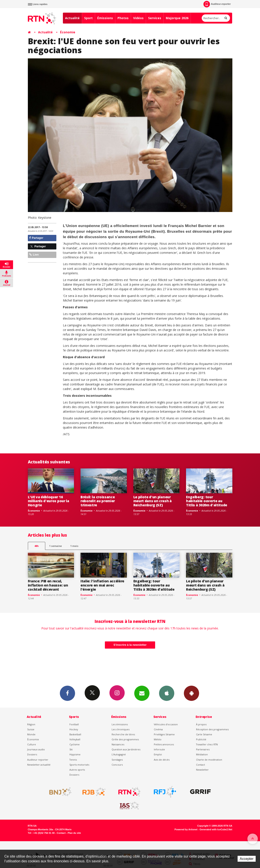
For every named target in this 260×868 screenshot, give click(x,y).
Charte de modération (209, 760)
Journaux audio (36, 749)
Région (31, 724)
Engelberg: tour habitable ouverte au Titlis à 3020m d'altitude (207, 501)
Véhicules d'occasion (166, 724)
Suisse (31, 729)
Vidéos (138, 18)
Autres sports (77, 770)
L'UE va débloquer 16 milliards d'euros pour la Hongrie (49, 501)
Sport (88, 18)
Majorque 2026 (177, 18)
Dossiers (32, 754)
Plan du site (74, 833)
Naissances (118, 744)
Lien (34, 255)
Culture (32, 744)
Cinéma (158, 729)
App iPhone (167, 693)
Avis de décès (162, 760)
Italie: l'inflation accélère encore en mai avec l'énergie (102, 585)
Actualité (72, 18)
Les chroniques (121, 729)
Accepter (247, 859)
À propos (201, 724)
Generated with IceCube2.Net (216, 829)
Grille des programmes (125, 739)
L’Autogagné (119, 754)
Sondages (117, 760)
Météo (158, 739)
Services (155, 18)
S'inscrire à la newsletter (130, 645)
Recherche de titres (123, 734)
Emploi (158, 754)
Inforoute (159, 749)
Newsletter (202, 770)
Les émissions (120, 724)
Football (74, 724)
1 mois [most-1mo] (74, 546)
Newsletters (142, 693)
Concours (117, 765)
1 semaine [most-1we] (55, 546)
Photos (123, 18)
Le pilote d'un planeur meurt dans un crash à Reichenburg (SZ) (153, 501)
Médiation (202, 754)
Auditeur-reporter (217, 4)
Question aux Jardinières (126, 749)
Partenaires (203, 749)
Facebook (67, 693)
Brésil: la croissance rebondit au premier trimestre (98, 501)
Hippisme (75, 754)
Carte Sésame (204, 734)
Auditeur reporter (38, 760)
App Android (191, 693)
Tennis (73, 760)
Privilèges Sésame (164, 734)
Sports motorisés (79, 765)
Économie (68, 32)
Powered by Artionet (186, 829)
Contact (200, 765)
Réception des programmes (212, 729)
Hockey (74, 729)
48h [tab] (36, 546)
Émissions (105, 18)
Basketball (75, 734)
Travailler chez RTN (207, 744)
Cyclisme (75, 744)
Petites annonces (164, 744)
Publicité (201, 739)
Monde (31, 734)
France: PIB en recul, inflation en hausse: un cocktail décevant (48, 585)
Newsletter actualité (39, 765)
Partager (36, 238)
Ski (71, 749)
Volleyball (75, 739)
